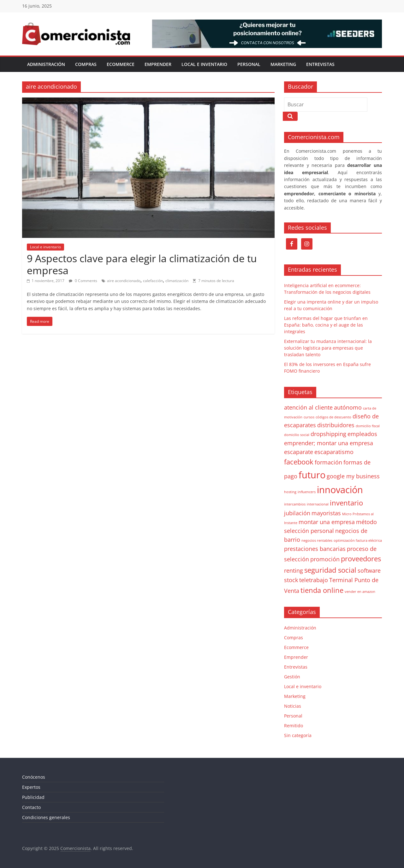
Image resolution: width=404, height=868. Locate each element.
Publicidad (33, 797)
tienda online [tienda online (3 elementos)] (322, 590)
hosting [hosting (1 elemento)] (290, 492)
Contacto (31, 807)
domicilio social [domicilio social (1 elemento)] (297, 435)
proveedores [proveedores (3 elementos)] (361, 559)
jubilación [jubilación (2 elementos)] (297, 513)
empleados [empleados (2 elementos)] (362, 434)
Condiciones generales (46, 817)
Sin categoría (298, 735)
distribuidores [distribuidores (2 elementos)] (336, 425)
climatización (177, 281)
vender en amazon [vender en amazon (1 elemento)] (360, 592)
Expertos (31, 787)
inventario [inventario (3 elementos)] (346, 503)
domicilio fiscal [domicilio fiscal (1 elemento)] (368, 426)
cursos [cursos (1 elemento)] (309, 417)
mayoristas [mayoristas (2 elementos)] (326, 513)
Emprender (158, 64)
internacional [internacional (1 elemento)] (318, 504)
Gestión (292, 677)
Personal (249, 64)
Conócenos (34, 777)
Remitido (294, 726)
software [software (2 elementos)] (369, 570)
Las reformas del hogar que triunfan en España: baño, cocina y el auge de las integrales (326, 325)
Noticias (293, 706)
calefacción (153, 281)
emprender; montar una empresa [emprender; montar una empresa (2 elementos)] (329, 443)
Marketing (283, 64)
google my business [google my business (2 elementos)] (353, 476)
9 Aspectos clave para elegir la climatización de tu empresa (142, 264)
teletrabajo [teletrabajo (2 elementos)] (314, 580)
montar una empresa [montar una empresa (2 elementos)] (327, 522)
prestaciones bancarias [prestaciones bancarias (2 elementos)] (315, 549)
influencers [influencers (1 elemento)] (307, 492)
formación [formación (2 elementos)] (328, 462)
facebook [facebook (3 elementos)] (299, 462)
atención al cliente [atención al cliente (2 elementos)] (308, 407)
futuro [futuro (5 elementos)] (312, 475)
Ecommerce (121, 64)
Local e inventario (204, 64)
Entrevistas (320, 64)
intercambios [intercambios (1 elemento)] (295, 504)
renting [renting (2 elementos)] (294, 570)
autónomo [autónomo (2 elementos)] (348, 407)
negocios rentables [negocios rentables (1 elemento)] (317, 540)
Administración (46, 64)
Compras (86, 64)
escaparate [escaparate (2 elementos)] (299, 452)
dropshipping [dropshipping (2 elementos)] (328, 434)
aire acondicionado (124, 281)
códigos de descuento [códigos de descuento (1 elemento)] (333, 417)
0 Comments (83, 281)
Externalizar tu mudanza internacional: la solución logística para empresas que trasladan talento (328, 348)
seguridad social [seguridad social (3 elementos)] (330, 570)
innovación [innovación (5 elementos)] (340, 490)
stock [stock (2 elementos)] (291, 580)
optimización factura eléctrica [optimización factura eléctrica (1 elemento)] (358, 540)
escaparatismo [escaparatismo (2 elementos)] (334, 452)
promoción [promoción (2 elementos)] (325, 559)
